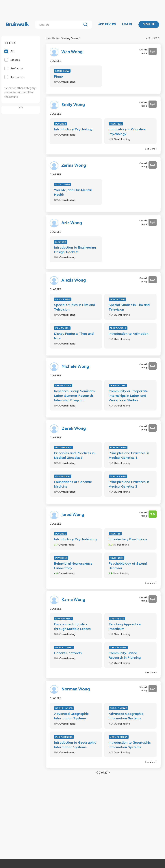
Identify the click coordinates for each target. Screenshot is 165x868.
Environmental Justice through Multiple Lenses (72, 626)
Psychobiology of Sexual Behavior (128, 566)
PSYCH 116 (61, 558)
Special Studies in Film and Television (75, 307)
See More (151, 149)
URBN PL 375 (117, 619)
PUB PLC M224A (64, 737)
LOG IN (127, 25)
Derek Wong (74, 429)
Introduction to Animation (128, 334)
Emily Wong (73, 105)
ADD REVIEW (107, 25)
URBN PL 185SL (118, 647)
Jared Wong (73, 515)
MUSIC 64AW (62, 71)
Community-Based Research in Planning (125, 655)
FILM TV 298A (63, 299)
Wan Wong (72, 52)
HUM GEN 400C (63, 447)
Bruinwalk (17, 25)
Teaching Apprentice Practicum (125, 626)
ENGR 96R (61, 242)
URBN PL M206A (119, 737)
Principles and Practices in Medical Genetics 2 (129, 484)
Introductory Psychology (73, 129)
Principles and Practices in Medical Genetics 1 (129, 455)
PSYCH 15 (61, 534)
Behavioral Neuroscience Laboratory (73, 566)
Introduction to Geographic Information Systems (75, 745)
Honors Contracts (68, 653)
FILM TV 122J (62, 328)
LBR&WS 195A (118, 385)
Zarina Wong (74, 166)
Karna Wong (73, 600)
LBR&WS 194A (63, 385)
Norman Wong (76, 689)
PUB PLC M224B (118, 708)
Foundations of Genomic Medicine (73, 484)
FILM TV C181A (118, 328)
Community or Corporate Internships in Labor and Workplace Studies (128, 396)
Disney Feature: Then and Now (74, 336)
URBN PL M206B (64, 708)
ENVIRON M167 (63, 619)
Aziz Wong (72, 223)
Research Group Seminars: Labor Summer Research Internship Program (75, 396)
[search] (59, 25)
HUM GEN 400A (118, 447)
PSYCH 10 (61, 124)
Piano (58, 76)
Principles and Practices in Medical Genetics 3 (74, 455)
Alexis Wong (74, 280)
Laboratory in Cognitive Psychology (127, 132)
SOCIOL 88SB (63, 184)
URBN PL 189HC (64, 647)
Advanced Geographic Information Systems (71, 716)
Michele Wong (75, 367)
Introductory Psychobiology (76, 539)
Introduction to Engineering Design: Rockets (75, 250)
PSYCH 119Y (116, 558)
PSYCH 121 (116, 124)
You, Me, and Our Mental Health (73, 192)
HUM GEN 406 (63, 476)
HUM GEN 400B (118, 476)
